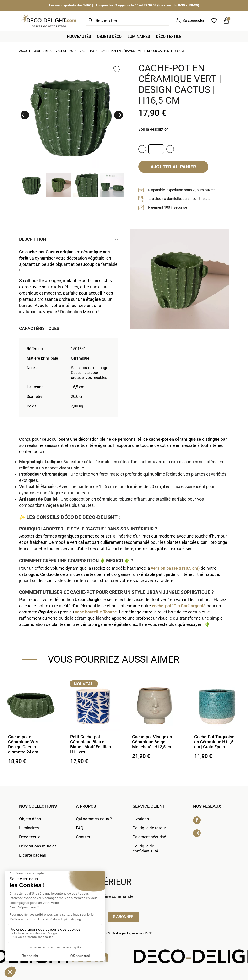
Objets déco (30, 819)
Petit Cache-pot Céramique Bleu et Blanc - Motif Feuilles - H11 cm (92, 744)
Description (33, 239)
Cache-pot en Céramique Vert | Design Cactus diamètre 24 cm (24, 744)
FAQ (80, 828)
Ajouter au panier (173, 167)
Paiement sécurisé (149, 837)
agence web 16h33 (140, 933)
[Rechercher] (127, 21)
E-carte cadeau (33, 855)
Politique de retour (149, 828)
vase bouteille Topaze (96, 612)
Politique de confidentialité (145, 849)
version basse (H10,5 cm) (175, 568)
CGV (107, 933)
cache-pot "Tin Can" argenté (179, 606)
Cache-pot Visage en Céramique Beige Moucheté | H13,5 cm (152, 742)
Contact (83, 837)
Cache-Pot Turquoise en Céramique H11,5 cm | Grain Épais (214, 742)
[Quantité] (156, 149)
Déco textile (30, 837)
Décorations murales (38, 846)
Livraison (141, 819)
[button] (25, 115)
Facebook (197, 820)
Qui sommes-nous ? (94, 819)
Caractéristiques (39, 328)
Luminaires (29, 828)
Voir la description (154, 129)
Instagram (197, 833)
